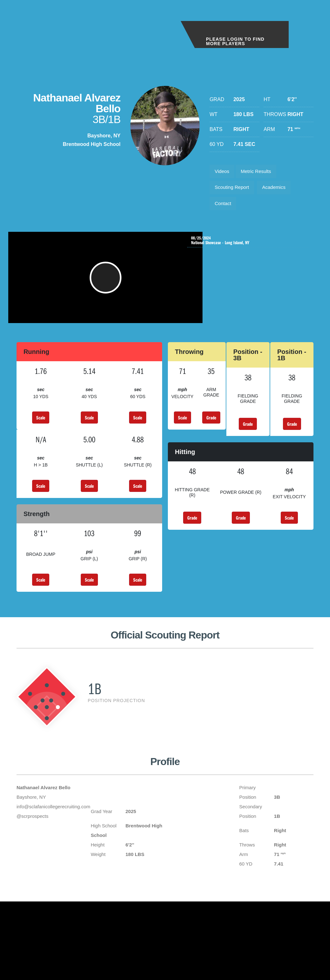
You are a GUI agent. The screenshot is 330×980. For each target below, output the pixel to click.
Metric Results (260, 172)
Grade (211, 429)
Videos (223, 172)
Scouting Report (234, 190)
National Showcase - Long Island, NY (250, 246)
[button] (107, 286)
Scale (41, 429)
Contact (224, 208)
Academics (278, 190)
